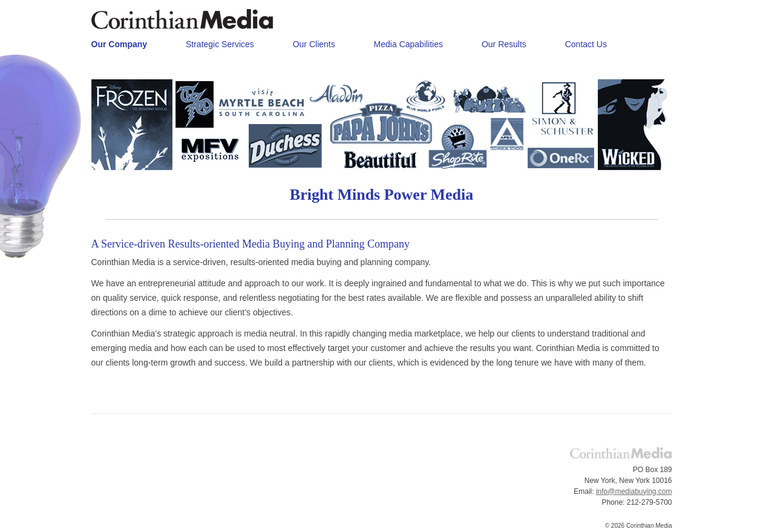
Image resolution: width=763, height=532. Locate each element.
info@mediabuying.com (634, 491)
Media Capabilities (408, 44)
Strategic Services (220, 44)
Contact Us (586, 44)
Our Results (504, 44)
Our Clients (314, 44)
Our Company (120, 44)
